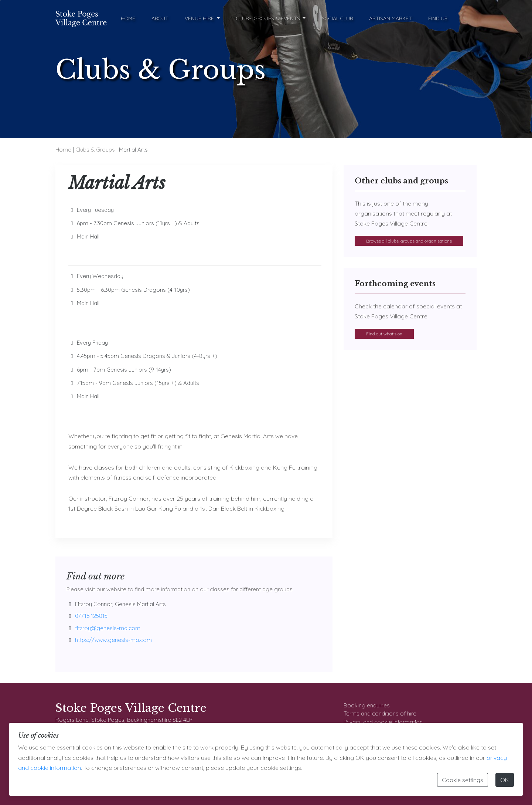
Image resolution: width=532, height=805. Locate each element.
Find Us (438, 18)
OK (505, 780)
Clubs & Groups (95, 150)
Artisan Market (391, 18)
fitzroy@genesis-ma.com (108, 628)
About (160, 18)
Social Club (337, 18)
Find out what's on (384, 334)
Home (128, 18)
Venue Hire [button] (200, 18)
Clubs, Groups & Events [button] (269, 18)
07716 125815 (91, 616)
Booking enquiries (367, 705)
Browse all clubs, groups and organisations (409, 241)
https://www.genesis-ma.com (113, 640)
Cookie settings (463, 780)
